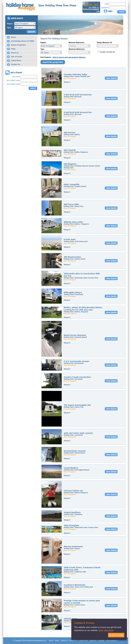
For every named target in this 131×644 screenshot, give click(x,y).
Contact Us (14, 65)
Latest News (14, 61)
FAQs (11, 49)
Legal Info (93, 641)
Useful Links (83, 641)
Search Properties (16, 45)
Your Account (15, 57)
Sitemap (101, 641)
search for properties (53, 62)
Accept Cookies (116, 635)
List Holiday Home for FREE (21, 41)
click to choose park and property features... (69, 57)
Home (11, 37)
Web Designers (112, 641)
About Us (13, 53)
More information (106, 630)
